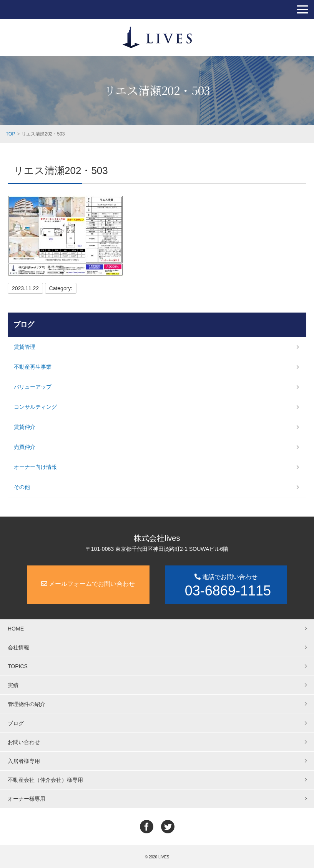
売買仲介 (25, 447)
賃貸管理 (25, 347)
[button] (302, 9)
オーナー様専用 (27, 799)
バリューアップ (33, 387)
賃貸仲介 (25, 427)
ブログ (24, 324)
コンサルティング (35, 407)
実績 (13, 685)
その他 (22, 487)
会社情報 (18, 647)
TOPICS (18, 666)
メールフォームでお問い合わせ (88, 584)
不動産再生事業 (33, 367)
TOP (10, 134)
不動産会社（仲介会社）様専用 (45, 780)
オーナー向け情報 (35, 467)
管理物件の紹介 (27, 704)
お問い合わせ (24, 742)
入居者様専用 (24, 761)
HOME (16, 629)
